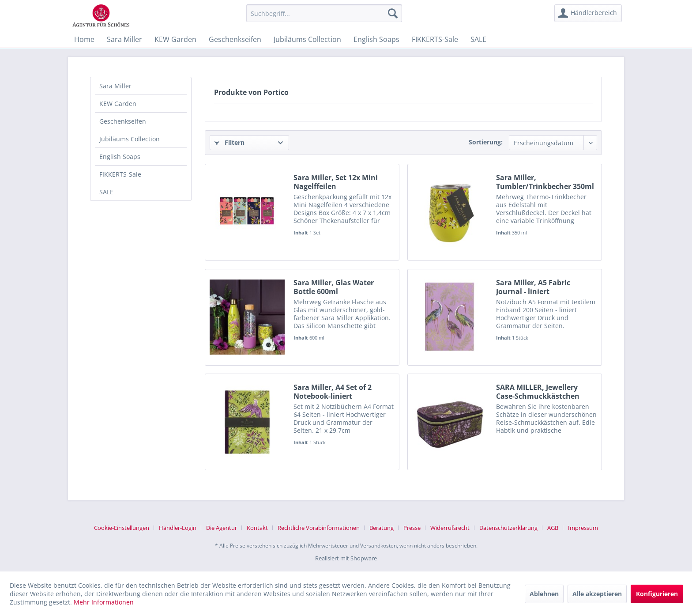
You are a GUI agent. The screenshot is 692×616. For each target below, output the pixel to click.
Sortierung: (486, 142)
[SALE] (478, 39)
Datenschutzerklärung (508, 528)
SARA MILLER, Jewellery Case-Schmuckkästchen (538, 392)
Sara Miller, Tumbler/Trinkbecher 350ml (545, 182)
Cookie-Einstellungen (122, 528)
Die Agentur (222, 528)
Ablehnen (544, 594)
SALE (106, 192)
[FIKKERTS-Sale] (435, 39)
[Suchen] (393, 13)
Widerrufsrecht (450, 528)
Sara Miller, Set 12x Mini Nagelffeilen (336, 182)
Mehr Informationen (104, 602)
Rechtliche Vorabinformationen (319, 528)
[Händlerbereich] (588, 13)
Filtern (229, 142)
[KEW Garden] (175, 39)
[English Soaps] (376, 39)
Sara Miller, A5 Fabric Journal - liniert (533, 287)
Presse (412, 528)
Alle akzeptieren (597, 594)
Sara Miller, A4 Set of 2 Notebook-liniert (333, 392)
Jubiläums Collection (130, 139)
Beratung (382, 528)
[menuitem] (324, 13)
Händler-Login (178, 528)
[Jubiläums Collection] (307, 39)
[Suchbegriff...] (324, 13)
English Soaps (120, 157)
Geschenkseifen (123, 121)
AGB (553, 528)
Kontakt (257, 528)
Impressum (583, 528)
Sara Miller (115, 86)
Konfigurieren (657, 594)
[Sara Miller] (124, 39)
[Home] (84, 39)
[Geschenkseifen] (235, 39)
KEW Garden (118, 104)
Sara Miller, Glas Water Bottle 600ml (334, 287)
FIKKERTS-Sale (120, 174)
